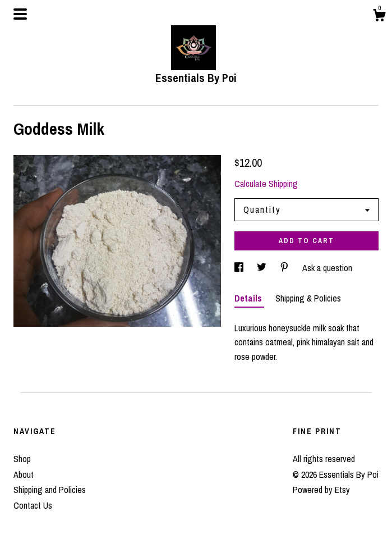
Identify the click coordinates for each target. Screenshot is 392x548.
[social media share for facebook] (240, 268)
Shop (22, 459)
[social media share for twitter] (263, 268)
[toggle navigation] (20, 14)
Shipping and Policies (50, 490)
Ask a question (327, 268)
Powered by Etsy (321, 490)
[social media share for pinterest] (285, 268)
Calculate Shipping (266, 184)
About (24, 474)
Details (249, 298)
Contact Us (33, 505)
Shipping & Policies (308, 298)
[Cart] (379, 17)
